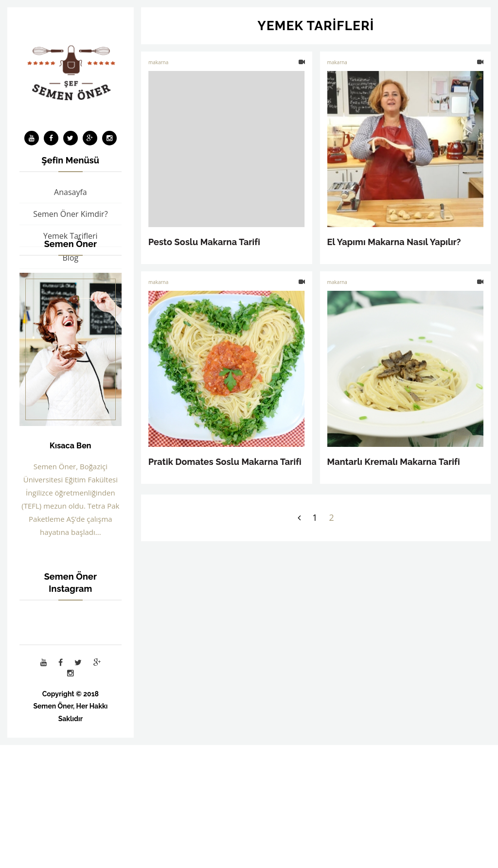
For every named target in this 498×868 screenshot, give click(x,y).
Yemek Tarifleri (71, 236)
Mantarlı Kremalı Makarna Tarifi (394, 462)
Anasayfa (71, 192)
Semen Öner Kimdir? (70, 214)
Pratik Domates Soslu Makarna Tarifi (225, 462)
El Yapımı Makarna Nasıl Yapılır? (394, 242)
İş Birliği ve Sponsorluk (70, 301)
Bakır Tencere (71, 280)
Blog (71, 258)
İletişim (71, 323)
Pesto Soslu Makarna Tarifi (204, 242)
